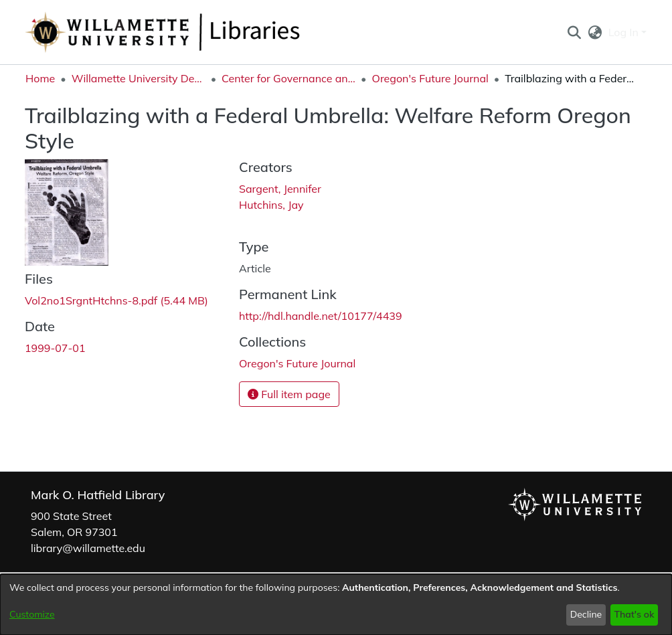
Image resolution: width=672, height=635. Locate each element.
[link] (116, 300)
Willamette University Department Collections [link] (139, 78)
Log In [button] (625, 32)
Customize (32, 614)
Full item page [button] (289, 394)
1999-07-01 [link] (55, 348)
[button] (574, 32)
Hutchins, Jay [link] (271, 205)
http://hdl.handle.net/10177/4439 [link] (321, 316)
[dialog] (336, 605)
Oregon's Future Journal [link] (430, 78)
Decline (586, 614)
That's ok (634, 614)
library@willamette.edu (88, 548)
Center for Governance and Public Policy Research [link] (288, 78)
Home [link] (40, 78)
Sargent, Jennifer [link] (280, 189)
